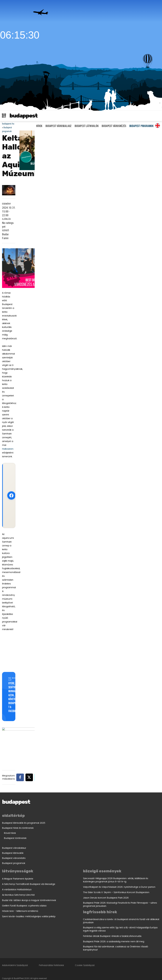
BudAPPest (23, 116)
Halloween (8, 449)
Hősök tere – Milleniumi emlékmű (101, 856)
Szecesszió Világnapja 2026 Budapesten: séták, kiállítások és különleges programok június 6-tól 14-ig (116, 876)
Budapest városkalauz (59, 126)
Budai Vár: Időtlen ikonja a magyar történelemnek (110, 845)
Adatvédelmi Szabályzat (15, 961)
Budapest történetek (15, 838)
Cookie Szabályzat (85, 961)
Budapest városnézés (114, 126)
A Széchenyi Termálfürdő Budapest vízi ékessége (110, 829)
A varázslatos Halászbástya (98, 834)
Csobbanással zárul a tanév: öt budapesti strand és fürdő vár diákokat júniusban (40, 917)
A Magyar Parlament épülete (99, 823)
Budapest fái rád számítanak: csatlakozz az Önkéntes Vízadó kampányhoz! (35, 944)
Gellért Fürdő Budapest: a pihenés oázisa (105, 850)
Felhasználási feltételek (51, 961)
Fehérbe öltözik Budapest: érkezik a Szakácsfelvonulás (31, 932)
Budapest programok (142, 126)
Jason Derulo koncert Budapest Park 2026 (106, 894)
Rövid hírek (10, 833)
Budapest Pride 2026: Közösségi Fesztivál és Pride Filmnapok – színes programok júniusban (120, 900)
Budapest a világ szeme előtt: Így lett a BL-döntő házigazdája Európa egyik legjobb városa (39, 925)
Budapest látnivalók (87, 126)
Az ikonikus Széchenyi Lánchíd (99, 840)
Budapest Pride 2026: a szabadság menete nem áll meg (33, 938)
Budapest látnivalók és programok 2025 (24, 823)
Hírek (39, 126)
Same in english (158, 126)
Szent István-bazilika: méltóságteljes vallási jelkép (110, 861)
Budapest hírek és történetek (18, 828)
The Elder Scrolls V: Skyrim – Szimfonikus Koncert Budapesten (116, 888)
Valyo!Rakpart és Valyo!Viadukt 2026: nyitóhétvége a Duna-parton (119, 883)
